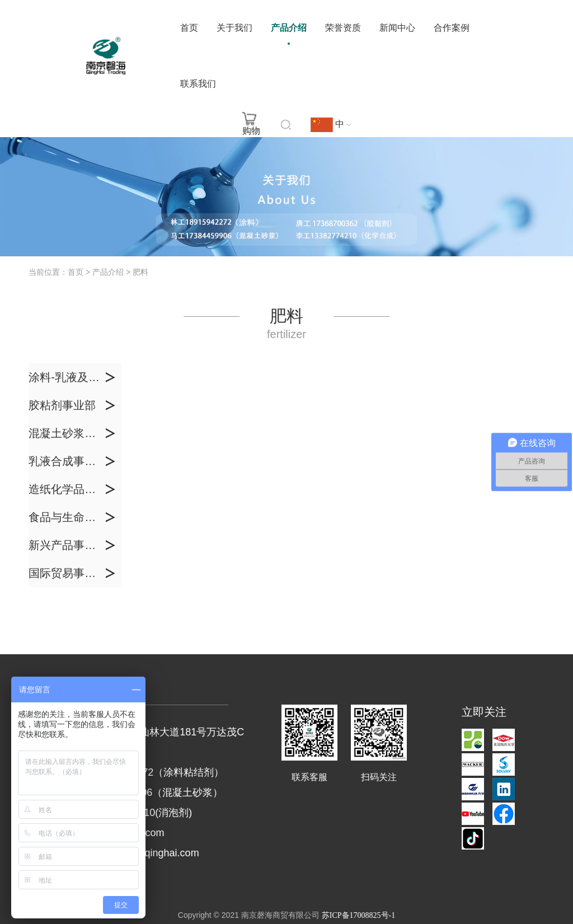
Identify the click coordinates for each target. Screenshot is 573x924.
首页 (189, 28)
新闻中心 (397, 28)
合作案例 (452, 28)
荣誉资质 (343, 28)
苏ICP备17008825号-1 (358, 915)
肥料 (140, 272)
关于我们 (234, 28)
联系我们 (198, 84)
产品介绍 (289, 28)
